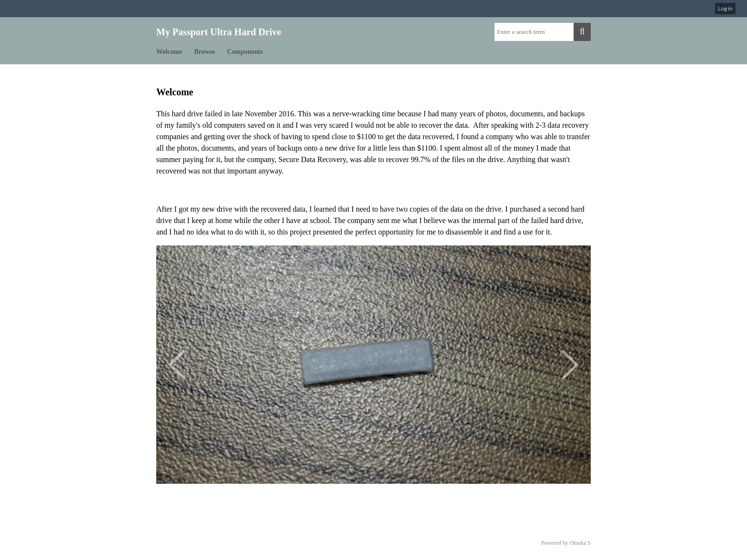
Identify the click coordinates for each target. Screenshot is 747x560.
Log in (725, 8)
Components (245, 52)
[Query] (534, 32)
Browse (204, 52)
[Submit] (582, 32)
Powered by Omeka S (566, 543)
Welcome (169, 52)
